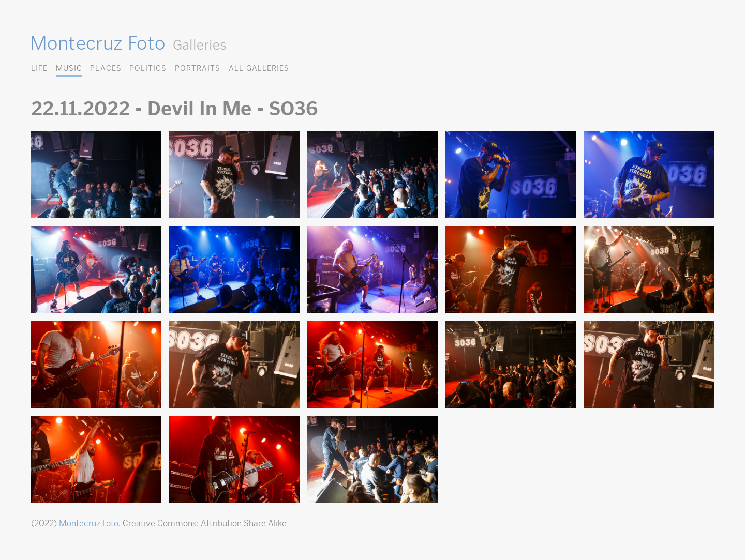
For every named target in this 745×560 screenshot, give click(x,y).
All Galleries (259, 68)
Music (69, 68)
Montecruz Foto (98, 43)
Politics (148, 68)
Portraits (198, 68)
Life (39, 68)
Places (106, 68)
